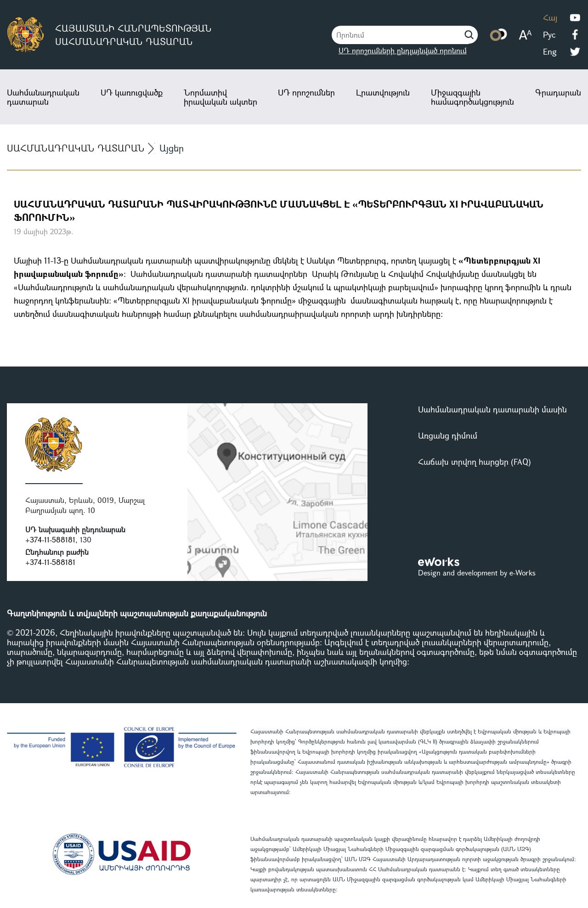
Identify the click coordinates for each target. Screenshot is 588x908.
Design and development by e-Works (477, 572)
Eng (550, 51)
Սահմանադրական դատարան (43, 97)
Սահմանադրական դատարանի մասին (492, 409)
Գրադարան (558, 92)
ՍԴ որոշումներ (306, 92)
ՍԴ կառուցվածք (132, 92)
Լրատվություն (383, 92)
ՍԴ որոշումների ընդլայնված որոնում (403, 50)
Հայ (550, 17)
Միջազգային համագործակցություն (472, 97)
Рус (549, 34)
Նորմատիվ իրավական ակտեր (220, 97)
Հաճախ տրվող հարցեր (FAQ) (475, 462)
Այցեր (172, 148)
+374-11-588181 (50, 539)
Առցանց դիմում (448, 435)
